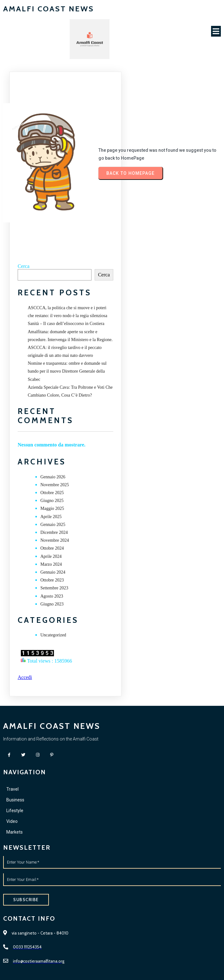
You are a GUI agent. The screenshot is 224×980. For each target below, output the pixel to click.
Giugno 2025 (52, 501)
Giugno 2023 (52, 604)
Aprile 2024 (51, 556)
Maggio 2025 (52, 508)
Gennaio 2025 (53, 525)
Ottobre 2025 (52, 493)
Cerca (24, 266)
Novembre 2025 (55, 485)
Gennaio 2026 (53, 477)
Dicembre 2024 (54, 532)
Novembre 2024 (55, 540)
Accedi (25, 677)
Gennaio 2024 (53, 572)
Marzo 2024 (51, 564)
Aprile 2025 (51, 517)
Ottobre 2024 (52, 548)
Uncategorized (53, 635)
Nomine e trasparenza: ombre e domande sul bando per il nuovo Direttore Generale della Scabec (67, 371)
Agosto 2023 (52, 596)
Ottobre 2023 (52, 580)
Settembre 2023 (54, 588)
